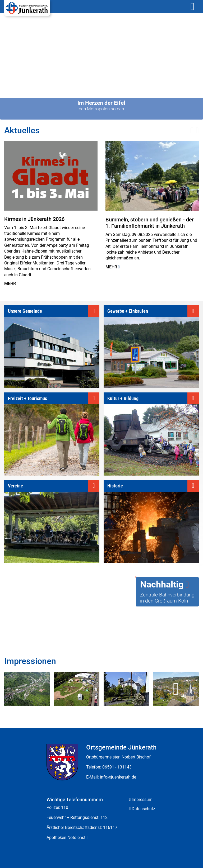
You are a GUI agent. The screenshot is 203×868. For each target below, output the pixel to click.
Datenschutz (143, 809)
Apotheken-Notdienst (66, 838)
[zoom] (27, 689)
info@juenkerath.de (118, 777)
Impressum (142, 800)
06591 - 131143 (117, 767)
